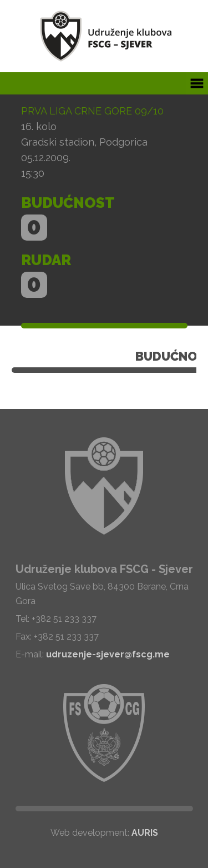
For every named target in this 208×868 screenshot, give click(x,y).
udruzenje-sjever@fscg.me (108, 654)
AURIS (145, 833)
